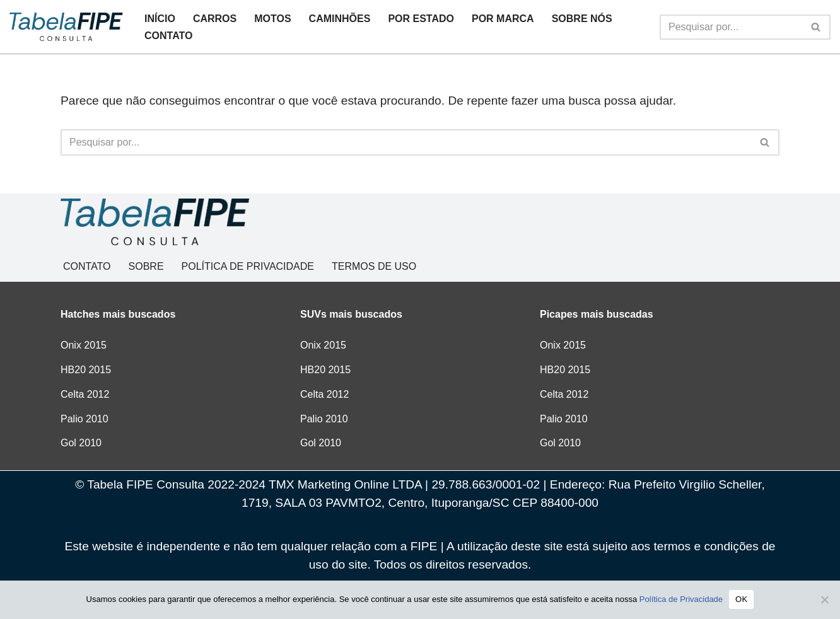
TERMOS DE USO (374, 266)
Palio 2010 (85, 419)
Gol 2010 (81, 443)
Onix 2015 (84, 345)
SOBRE (146, 266)
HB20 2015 (86, 370)
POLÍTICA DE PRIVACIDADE (248, 266)
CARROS (215, 19)
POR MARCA (503, 19)
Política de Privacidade (681, 599)
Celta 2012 (85, 394)
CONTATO (168, 36)
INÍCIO (160, 19)
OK (741, 599)
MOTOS (272, 19)
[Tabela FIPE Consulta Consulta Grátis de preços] (66, 26)
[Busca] (731, 27)
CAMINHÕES (340, 19)
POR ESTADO (421, 19)
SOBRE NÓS (582, 19)
